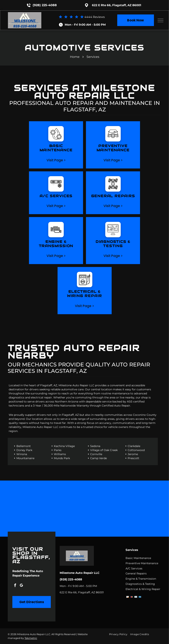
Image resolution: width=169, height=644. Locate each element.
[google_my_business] (21, 586)
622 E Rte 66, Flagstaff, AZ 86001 (117, 5)
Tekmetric (31, 638)
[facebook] (15, 586)
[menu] (161, 20)
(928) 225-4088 (45, 5)
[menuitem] (120, 634)
